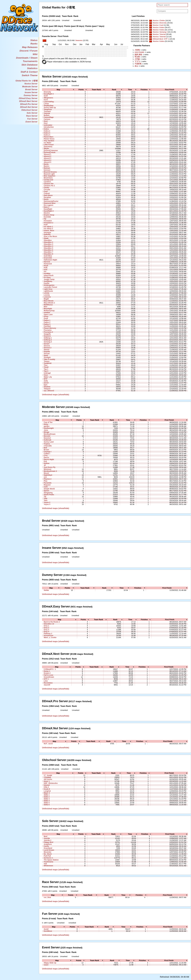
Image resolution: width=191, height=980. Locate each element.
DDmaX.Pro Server (29, 104)
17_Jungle (48, 775)
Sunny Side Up (50, 108)
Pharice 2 (48, 479)
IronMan (47, 273)
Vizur (46, 375)
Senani (47, 344)
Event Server (32, 122)
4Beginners (48, 98)
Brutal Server (31, 90)
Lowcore (47, 297)
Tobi (45, 498)
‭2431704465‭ (139, 52)
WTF (46, 379)
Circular (47, 190)
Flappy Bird (48, 842)
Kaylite (47, 283)
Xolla (46, 381)
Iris (45, 272)
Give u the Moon (50, 236)
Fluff (46, 225)
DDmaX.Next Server (28, 101)
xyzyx (46, 965)
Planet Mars (49, 137)
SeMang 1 (48, 338)
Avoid (46, 929)
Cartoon (47, 119)
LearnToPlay (49, 102)
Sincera (47, 346)
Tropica (47, 444)
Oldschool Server (29, 110)
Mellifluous (48, 305)
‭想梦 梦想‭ (138, 55)
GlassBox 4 (48, 246)
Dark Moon (48, 195)
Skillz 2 (47, 797)
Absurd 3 (47, 158)
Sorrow (47, 354)
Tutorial (163, 34)
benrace (47, 170)
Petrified (47, 326)
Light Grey (48, 289)
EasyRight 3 (49, 94)
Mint (45, 307)
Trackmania (48, 862)
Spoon (46, 491)
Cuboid (47, 193)
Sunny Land (49, 442)
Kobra (162, 27)
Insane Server (31, 92)
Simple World (49, 489)
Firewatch (48, 221)
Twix (46, 500)
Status (34, 40)
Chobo (162, 21)
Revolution (48, 683)
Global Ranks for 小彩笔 (26, 81)
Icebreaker (48, 125)
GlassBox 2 (48, 242)
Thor (46, 365)
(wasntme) (48, 147)
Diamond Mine (50, 203)
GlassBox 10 (49, 624)
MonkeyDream (50, 434)
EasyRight (48, 209)
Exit (45, 461)
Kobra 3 (47, 133)
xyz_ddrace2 (49, 391)
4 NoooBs (48, 446)
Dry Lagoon (48, 205)
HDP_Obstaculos (51, 783)
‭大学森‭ (137, 59)
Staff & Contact (29, 72)
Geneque (47, 232)
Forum (34, 51)
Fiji (45, 219)
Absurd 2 (47, 156)
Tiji (45, 497)
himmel (47, 785)
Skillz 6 (47, 805)
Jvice (46, 430)
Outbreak (48, 440)
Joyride (47, 838)
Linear (46, 104)
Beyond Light (49, 174)
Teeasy (47, 361)
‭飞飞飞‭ (137, 61)
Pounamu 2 (48, 332)
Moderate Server (30, 87)
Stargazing (48, 493)
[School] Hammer (51, 150)
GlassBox (48, 240)
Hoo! (46, 123)
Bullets (47, 115)
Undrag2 (47, 373)
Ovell (46, 318)
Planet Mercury (50, 328)
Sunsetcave (48, 636)
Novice (156, 21)
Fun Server (32, 119)
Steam (34, 58)
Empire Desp (49, 215)
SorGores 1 (48, 858)
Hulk (46, 268)
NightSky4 (48, 475)
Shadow (47, 387)
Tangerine (48, 109)
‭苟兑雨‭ (137, 57)
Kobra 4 (47, 135)
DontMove (48, 931)
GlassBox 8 (48, 254)
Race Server (32, 116)
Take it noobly (49, 359)
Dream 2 (47, 673)
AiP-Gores (48, 779)
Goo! (46, 121)
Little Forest (49, 145)
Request (47, 485)
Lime (46, 681)
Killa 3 (46, 787)
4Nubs (46, 149)
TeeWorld (48, 363)
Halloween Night (50, 260)
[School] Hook (50, 152)
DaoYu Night (49, 459)
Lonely (46, 293)
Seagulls (47, 334)
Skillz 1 (47, 795)
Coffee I (47, 454)
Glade (46, 238)
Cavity (46, 846)
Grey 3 (46, 630)
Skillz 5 (47, 803)
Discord (24, 51)
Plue (46, 481)
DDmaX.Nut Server (29, 107)
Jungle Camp (49, 279)
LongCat (47, 791)
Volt (45, 864)
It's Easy (47, 277)
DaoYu (46, 457)
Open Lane (48, 314)
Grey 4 (46, 632)
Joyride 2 (48, 840)
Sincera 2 (48, 348)
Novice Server (31, 84)
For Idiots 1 (48, 227)
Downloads (22, 58)
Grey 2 (46, 628)
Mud (45, 836)
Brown (46, 450)
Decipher (47, 197)
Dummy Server (31, 95)
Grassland (48, 848)
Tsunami (47, 111)
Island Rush (49, 275)
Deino (46, 199)
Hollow (47, 463)
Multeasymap (49, 311)
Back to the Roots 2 (52, 622)
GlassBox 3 (48, 244)
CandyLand (48, 180)
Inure (46, 100)
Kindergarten (49, 285)
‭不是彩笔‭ (138, 64)
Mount (46, 473)
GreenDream (49, 677)
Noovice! (47, 438)
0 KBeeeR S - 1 (50, 669)
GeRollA (47, 234)
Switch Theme (30, 75)
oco (45, 477)
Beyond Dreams (50, 172)
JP (45, 465)
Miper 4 (47, 793)
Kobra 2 (47, 131)
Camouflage (49, 117)
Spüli (46, 355)
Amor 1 (47, 781)
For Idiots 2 (48, 229)
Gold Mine (48, 256)
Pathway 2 (48, 634)
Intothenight (49, 428)
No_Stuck (48, 854)
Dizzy (46, 424)
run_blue (47, 897)
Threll (46, 367)
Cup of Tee (48, 422)
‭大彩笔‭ (137, 50)
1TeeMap (47, 777)
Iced (45, 270)
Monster (47, 436)
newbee (47, 313)
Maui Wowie (49, 301)
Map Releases (30, 47)
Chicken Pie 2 (49, 186)
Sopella (47, 352)
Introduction (49, 127)
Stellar (46, 590)
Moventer (48, 852)
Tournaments (30, 61)
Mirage (46, 432)
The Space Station (51, 860)
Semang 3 (164, 32)
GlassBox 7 (48, 252)
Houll (46, 266)
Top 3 (46, 371)
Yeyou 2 (47, 502)
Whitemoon (48, 866)
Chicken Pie (49, 184)
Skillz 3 (47, 799)
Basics (46, 166)
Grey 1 (46, 626)
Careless (47, 182)
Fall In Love (48, 675)
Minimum (48, 469)
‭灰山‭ (136, 66)
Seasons (79, 40)
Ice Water (48, 143)
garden (47, 426)
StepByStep (49, 106)
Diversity (163, 23)
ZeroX (46, 383)
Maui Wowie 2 (49, 303)
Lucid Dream (49, 850)
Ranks (34, 44)
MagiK (46, 299)
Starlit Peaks (49, 495)
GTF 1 (167, 39)
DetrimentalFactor (51, 201)
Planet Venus (49, 139)
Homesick (48, 264)
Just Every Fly (50, 467)
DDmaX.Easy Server (28, 98)
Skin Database (29, 65)
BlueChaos (48, 178)
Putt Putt (47, 856)
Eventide (47, 217)
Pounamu (48, 330)
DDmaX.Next (158, 39)
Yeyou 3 (47, 504)
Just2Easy (48, 281)
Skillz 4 (47, 801)
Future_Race (49, 231)
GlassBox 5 (48, 248)
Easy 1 (46, 207)
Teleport (47, 389)
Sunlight (47, 357)
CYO (46, 456)
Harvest (47, 262)
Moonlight (48, 309)
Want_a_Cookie (50, 637)
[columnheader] (58, 90)
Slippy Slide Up (50, 963)
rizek (46, 487)
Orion (46, 316)
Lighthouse (48, 291)
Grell (46, 96)
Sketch (47, 350)
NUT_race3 (48, 744)
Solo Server (32, 113)
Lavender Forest (50, 287)
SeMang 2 (48, 340)
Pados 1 (47, 320)
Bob (45, 448)
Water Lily (48, 377)
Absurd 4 (47, 160)
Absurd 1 (47, 154)
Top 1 (46, 369)
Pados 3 (47, 324)
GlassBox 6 (48, 250)
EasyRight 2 (49, 211)
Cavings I (48, 452)
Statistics (32, 68)
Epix (46, 385)
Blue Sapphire (50, 176)
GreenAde (48, 258)
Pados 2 (47, 322)
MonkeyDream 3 (50, 471)
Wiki (35, 54)
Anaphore (48, 844)
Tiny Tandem (49, 141)
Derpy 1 (47, 671)
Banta (46, 164)
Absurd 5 (47, 162)
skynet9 (47, 685)
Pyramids (48, 483)
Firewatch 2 (48, 223)
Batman (47, 168)
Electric (47, 213)
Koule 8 (47, 789)
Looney (47, 295)
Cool (161, 25)
